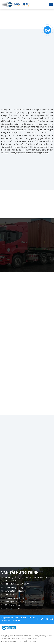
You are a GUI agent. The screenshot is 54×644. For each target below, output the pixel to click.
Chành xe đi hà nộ (12, 608)
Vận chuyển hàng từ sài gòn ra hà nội (20, 601)
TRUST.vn (16, 621)
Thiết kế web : (6, 621)
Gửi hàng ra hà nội (12, 605)
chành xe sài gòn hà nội (15, 598)
